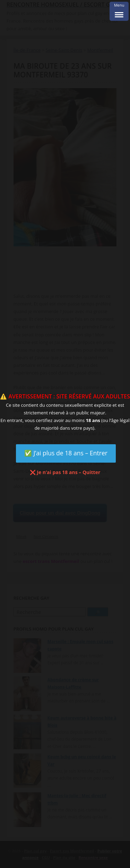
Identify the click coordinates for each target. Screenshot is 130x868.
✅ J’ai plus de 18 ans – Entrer (66, 453)
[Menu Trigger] (119, 11)
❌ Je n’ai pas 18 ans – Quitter (65, 472)
